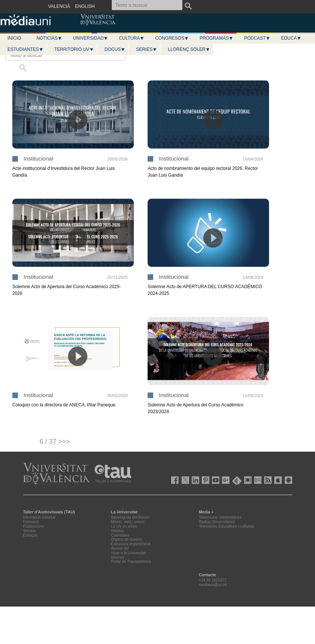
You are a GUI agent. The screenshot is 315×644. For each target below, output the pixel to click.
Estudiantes (25, 49)
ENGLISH (85, 6)
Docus (115, 49)
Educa (291, 38)
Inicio (14, 38)
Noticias (50, 38)
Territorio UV (74, 49)
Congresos (172, 38)
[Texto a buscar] (65, 55)
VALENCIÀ (59, 6)
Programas (216, 38)
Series (146, 49)
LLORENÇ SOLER (189, 49)
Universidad (90, 38)
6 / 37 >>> (55, 442)
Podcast (257, 38)
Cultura (132, 38)
